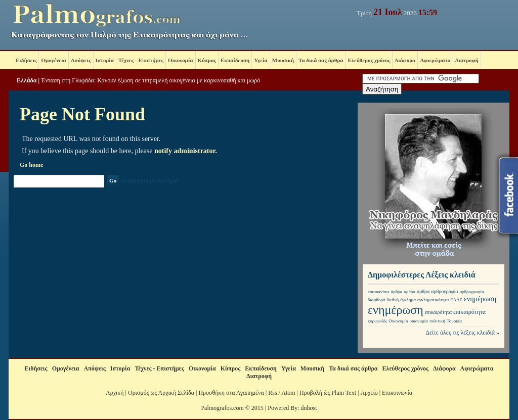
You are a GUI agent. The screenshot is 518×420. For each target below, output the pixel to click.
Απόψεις (81, 60)
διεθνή (393, 300)
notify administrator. (186, 151)
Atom (288, 393)
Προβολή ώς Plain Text (328, 393)
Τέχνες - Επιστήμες (141, 60)
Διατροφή (467, 60)
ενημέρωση (480, 299)
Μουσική (283, 60)
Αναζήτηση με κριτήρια (149, 180)
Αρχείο (369, 393)
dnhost (309, 408)
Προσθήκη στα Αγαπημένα (231, 393)
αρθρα (409, 292)
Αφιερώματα (435, 60)
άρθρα (397, 292)
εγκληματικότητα (433, 300)
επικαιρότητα (438, 312)
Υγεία (261, 60)
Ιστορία (105, 60)
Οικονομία (180, 60)
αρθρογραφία (444, 291)
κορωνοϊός (377, 321)
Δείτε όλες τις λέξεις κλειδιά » (462, 333)
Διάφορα (405, 60)
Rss (272, 393)
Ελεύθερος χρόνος (369, 60)
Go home (31, 165)
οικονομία (419, 321)
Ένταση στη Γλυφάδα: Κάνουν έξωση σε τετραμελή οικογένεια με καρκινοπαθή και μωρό (150, 80)
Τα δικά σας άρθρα (321, 60)
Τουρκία (454, 321)
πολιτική (437, 321)
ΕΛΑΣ (456, 300)
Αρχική (115, 393)
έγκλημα (408, 300)
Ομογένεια (53, 60)
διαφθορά (377, 300)
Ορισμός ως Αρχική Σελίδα (161, 393)
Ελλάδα (27, 80)
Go (113, 180)
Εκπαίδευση (235, 60)
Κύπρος (207, 60)
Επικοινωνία (397, 393)
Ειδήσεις (26, 60)
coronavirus (379, 292)
